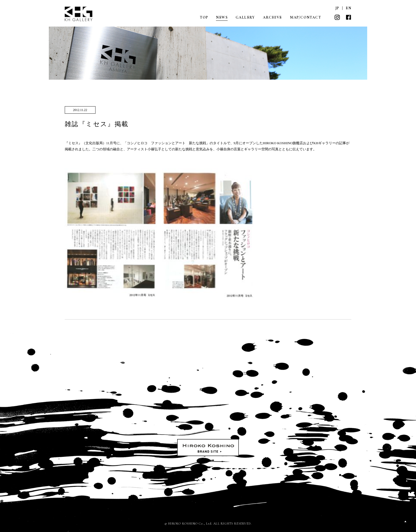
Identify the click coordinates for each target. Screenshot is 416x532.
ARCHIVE (272, 17)
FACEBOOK (348, 17)
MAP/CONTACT (305, 17)
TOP (204, 17)
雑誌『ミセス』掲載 (97, 124)
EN (348, 8)
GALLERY (245, 17)
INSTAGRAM (337, 17)
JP (337, 8)
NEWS (222, 17)
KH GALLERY (79, 14)
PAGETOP (405, 521)
